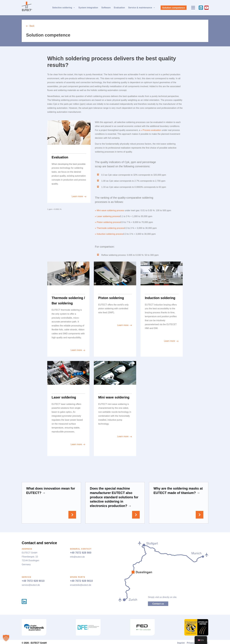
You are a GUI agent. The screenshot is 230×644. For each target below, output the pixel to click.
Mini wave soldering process (110, 210)
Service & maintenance (142, 8)
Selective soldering (64, 8)
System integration (88, 8)
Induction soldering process (110, 234)
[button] (6, 638)
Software (106, 8)
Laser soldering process (108, 216)
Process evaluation (152, 130)
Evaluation (119, 8)
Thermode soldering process (111, 228)
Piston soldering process (109, 222)
